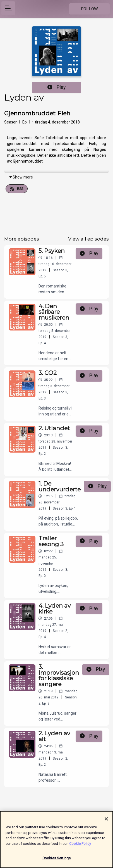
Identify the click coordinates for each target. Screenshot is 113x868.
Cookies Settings (56, 860)
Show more (21, 177)
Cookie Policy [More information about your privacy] (80, 846)
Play (57, 87)
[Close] (106, 821)
